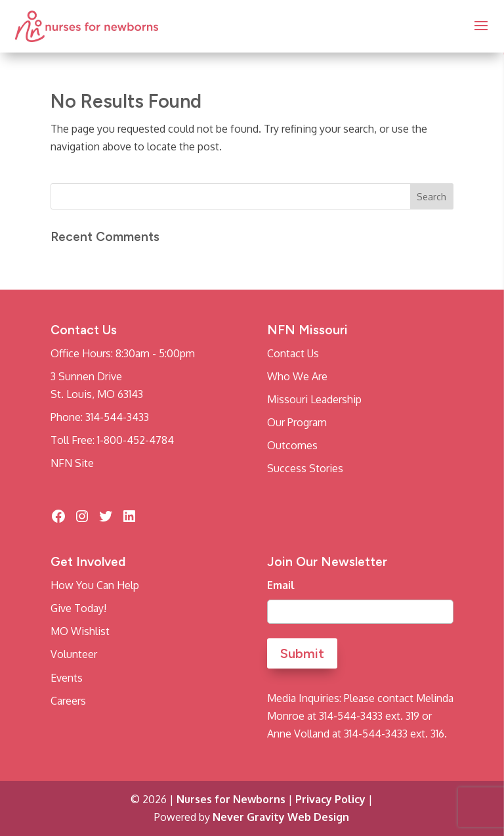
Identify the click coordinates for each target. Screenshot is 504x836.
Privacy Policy (330, 799)
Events (67, 678)
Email (281, 585)
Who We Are (297, 376)
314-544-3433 (117, 417)
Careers (68, 701)
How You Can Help (95, 585)
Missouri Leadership (314, 399)
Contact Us (293, 353)
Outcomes (292, 445)
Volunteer (74, 654)
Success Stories (305, 468)
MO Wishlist (80, 631)
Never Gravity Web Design (281, 817)
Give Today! (78, 608)
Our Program (297, 422)
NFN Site (72, 463)
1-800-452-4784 (136, 440)
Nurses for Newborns (231, 799)
